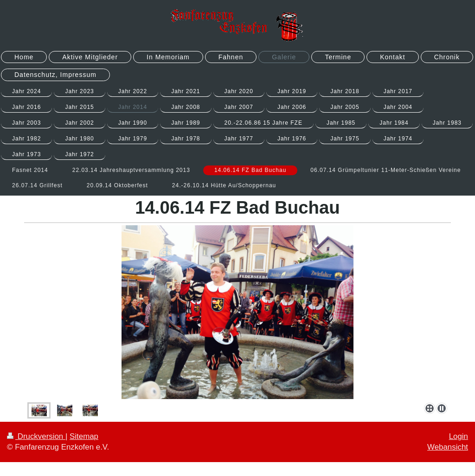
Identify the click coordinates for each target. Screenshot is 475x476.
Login (459, 436)
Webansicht (448, 447)
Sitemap (84, 436)
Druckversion (36, 436)
